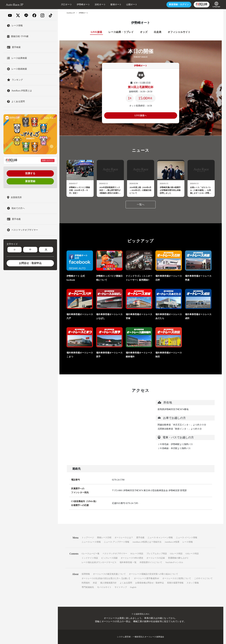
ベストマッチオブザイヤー (115, 554)
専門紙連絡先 (88, 587)
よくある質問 (126, 583)
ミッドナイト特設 (90, 558)
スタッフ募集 (193, 583)
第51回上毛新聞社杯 (141, 87)
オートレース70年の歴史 (132, 558)
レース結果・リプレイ (121, 32)
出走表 (158, 32)
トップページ (88, 537)
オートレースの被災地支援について (109, 574)
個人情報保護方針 (108, 583)
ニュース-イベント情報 (186, 537)
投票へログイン (48, 160)
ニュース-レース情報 (91, 542)
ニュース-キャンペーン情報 (160, 537)
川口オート (67, 4)
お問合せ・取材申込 (30, 263)
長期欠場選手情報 (175, 583)
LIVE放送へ (141, 115)
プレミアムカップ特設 (157, 554)
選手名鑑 (140, 537)
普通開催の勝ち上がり (178, 558)
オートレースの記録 (156, 558)
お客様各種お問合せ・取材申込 (150, 583)
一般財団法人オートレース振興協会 (148, 637)
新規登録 (30, 181)
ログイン (179, 4)
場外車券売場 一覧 (128, 562)
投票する (30, 173)
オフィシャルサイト (179, 32)
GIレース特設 (176, 554)
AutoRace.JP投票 (172, 542)
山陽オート (132, 4)
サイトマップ (121, 587)
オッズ (144, 32)
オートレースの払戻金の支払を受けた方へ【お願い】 (106, 578)
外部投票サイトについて (151, 562)
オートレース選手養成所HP (147, 578)
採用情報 (86, 574)
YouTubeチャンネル (174, 562)
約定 (95, 583)
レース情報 (188, 542)
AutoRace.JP (71, 13)
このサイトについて (203, 578)
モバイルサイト (104, 587)
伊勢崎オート (83, 4)
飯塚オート (116, 4)
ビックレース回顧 (109, 558)
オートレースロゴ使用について (177, 578)
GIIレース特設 (192, 554)
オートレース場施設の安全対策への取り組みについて (154, 574)
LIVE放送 (96, 32)
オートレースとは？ (124, 537)
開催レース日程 (104, 537)
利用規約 (86, 583)
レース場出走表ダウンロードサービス (99, 562)
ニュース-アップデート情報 (116, 542)
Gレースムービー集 (91, 554)
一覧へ (141, 204)
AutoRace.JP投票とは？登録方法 (147, 542)
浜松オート (100, 4)
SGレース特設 (137, 554)
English (133, 587)
